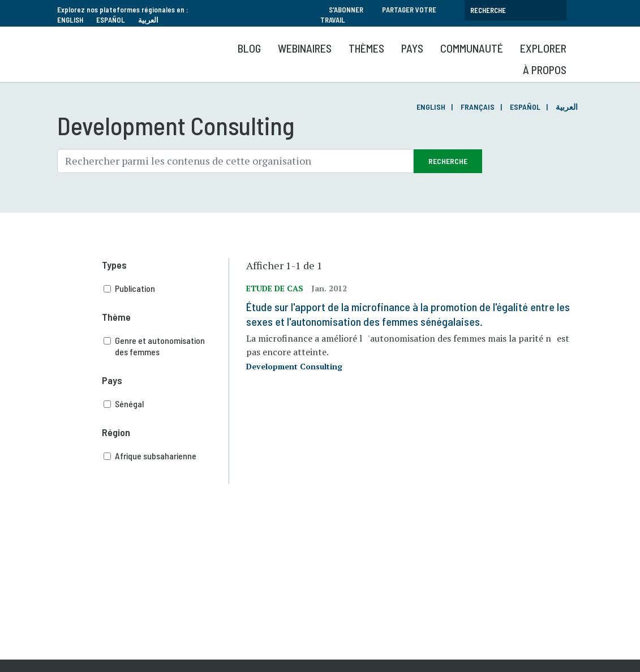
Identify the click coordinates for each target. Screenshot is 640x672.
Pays (412, 48)
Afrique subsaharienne (166, 456)
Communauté (472, 48)
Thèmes (366, 48)
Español (111, 20)
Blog (249, 48)
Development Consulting (294, 366)
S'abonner (346, 10)
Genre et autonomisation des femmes (166, 346)
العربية (148, 20)
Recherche (448, 161)
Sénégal (166, 404)
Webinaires (305, 48)
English (70, 20)
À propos (545, 70)
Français (478, 107)
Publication (166, 288)
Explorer (543, 48)
